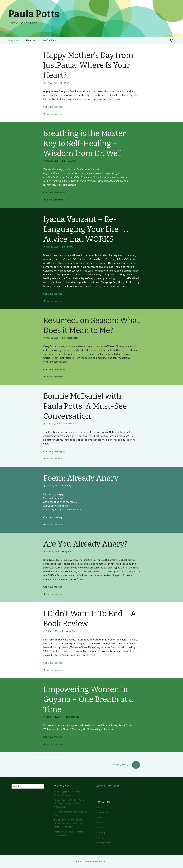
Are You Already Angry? (85, 544)
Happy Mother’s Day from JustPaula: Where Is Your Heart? (88, 65)
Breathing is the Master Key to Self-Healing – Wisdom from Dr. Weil (85, 143)
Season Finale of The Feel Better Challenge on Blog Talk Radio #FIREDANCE (70, 803)
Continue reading (54, 107)
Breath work (70, 161)
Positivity (69, 247)
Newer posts (126, 765)
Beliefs (100, 808)
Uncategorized (71, 338)
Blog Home (14, 40)
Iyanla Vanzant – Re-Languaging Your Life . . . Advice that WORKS (86, 229)
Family (66, 83)
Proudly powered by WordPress (92, 861)
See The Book (49, 40)
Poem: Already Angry (81, 478)
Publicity (70, 424)
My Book (69, 551)
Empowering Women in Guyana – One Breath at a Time (88, 699)
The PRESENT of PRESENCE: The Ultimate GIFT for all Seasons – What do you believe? (69, 823)
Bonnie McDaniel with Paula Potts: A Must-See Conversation (85, 406)
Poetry (68, 486)
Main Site (31, 40)
